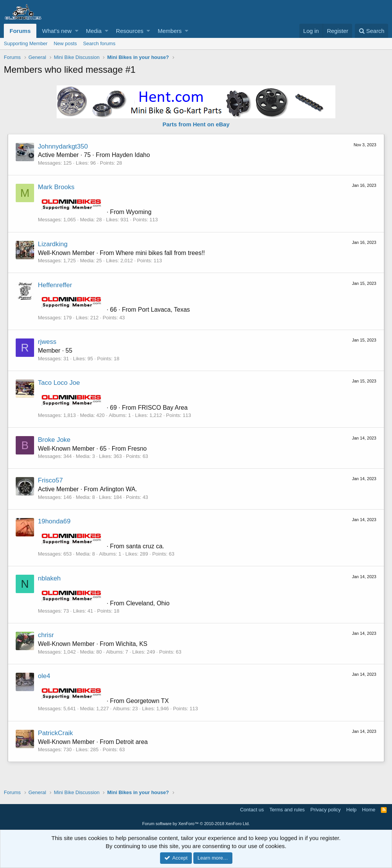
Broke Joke (54, 440)
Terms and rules (287, 810)
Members (170, 31)
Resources (130, 31)
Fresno (137, 449)
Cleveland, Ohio (148, 603)
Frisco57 (50, 480)
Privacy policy (326, 810)
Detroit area (132, 742)
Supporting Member (26, 43)
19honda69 (54, 521)
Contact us (252, 810)
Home (369, 810)
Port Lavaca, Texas (164, 310)
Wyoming (139, 212)
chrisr (46, 635)
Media (94, 31)
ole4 (44, 676)
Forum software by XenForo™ (196, 824)
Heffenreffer (55, 285)
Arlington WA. (118, 489)
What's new (57, 31)
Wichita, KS (131, 644)
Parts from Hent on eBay (196, 124)
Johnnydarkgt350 (63, 146)
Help (352, 810)
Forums (20, 31)
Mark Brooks (56, 187)
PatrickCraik (56, 733)
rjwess (47, 342)
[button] (77, 31)
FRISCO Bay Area (163, 408)
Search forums (99, 43)
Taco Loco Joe (59, 383)
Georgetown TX (147, 701)
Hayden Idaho (131, 155)
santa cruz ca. (145, 546)
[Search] (372, 31)
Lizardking (53, 244)
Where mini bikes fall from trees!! (160, 253)
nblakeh (49, 578)
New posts (65, 43)
